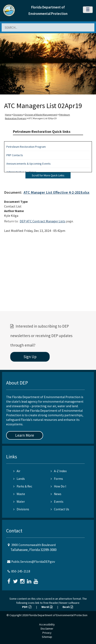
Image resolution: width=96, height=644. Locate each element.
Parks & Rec (23, 486)
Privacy (47, 633)
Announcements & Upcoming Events (29, 164)
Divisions (18, 115)
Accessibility (47, 624)
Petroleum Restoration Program (26, 147)
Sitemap (47, 637)
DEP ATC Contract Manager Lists (43, 221)
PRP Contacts (15, 155)
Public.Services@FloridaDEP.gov (33, 562)
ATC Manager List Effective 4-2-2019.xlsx (57, 192)
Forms (57, 479)
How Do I (58, 486)
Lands (19, 479)
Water (19, 502)
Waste (19, 494)
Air (17, 471)
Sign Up (30, 357)
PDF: (27, 607)
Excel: (68, 607)
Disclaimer (47, 629)
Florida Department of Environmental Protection (58, 615)
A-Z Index (59, 471)
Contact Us (60, 509)
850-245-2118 (21, 571)
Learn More (25, 435)
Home (8, 115)
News (56, 494)
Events (57, 502)
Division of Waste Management (41, 115)
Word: (47, 607)
